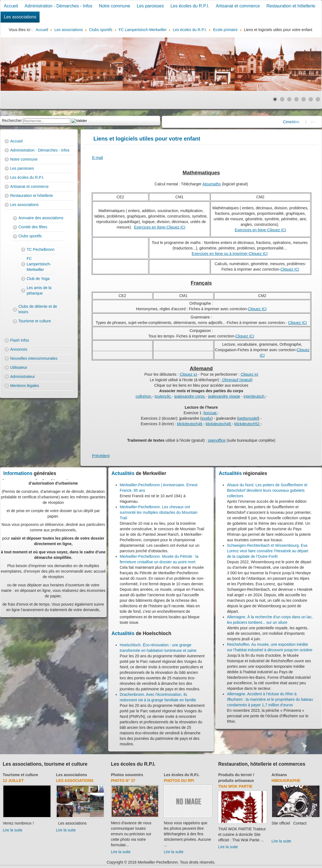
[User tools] (84, 148)
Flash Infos (20, 340)
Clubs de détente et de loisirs (38, 309)
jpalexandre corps (190, 396)
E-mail (98, 158)
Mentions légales (25, 386)
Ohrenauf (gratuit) (237, 380)
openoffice (217, 440)
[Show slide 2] (282, 99)
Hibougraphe (286, 781)
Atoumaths (212, 184)
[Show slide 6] (311, 99)
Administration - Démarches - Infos (59, 6)
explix (207, 418)
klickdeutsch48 (219, 424)
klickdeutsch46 (190, 424)
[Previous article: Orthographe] (101, 456)
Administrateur (23, 377)
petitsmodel (248, 418)
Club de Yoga (38, 279)
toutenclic (163, 396)
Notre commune (115, 6)
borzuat (211, 413)
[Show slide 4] (296, 99)
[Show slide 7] (318, 99)
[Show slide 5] (304, 99)
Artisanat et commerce (238, 6)
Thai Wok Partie (235, 786)
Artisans (279, 775)
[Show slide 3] (289, 99)
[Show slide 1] (275, 99)
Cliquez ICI (290, 269)
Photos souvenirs (127, 775)
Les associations (20, 17)
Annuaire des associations (41, 218)
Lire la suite (13, 830)
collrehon (144, 396)
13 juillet (13, 781)
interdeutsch (255, 396)
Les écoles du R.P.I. (190, 6)
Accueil (11, 6)
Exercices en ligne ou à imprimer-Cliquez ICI (230, 254)
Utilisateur (19, 367)
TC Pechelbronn (41, 249)
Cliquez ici (188, 374)
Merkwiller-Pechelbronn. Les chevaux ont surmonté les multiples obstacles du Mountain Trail (159, 512)
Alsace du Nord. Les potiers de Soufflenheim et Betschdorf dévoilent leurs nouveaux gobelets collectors (267, 490)
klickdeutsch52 (248, 424)
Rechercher (12, 120)
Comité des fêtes (33, 227)
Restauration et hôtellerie (291, 6)
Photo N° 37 (123, 781)
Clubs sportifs (30, 236)
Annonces (19, 349)
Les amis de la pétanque (39, 290)
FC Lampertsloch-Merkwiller (39, 264)
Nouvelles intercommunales (34, 358)
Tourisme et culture (35, 321)
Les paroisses (150, 6)
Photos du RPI (179, 781)
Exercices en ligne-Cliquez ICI (160, 227)
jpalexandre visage (224, 396)
